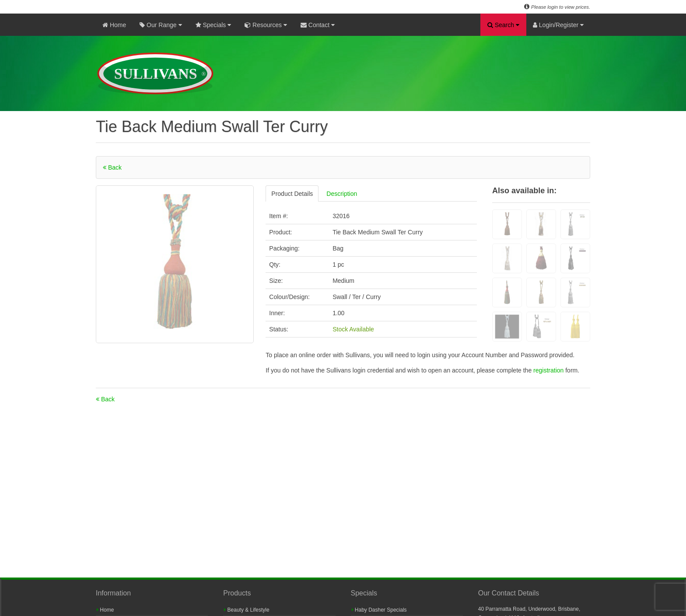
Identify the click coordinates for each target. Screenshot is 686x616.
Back (112, 167)
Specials (213, 25)
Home (114, 25)
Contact (318, 25)
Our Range (161, 25)
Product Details (292, 194)
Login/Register (558, 25)
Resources (266, 25)
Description (342, 194)
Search (503, 25)
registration (549, 370)
